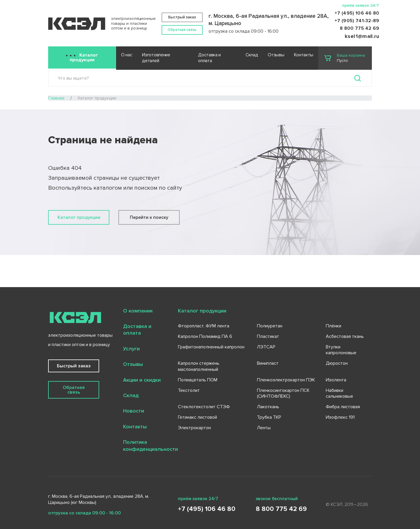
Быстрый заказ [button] (182, 17)
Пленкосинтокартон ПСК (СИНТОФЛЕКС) (283, 393)
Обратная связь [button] (182, 30)
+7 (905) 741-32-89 (357, 21)
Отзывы (276, 55)
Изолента (336, 380)
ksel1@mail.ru (362, 36)
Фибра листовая (343, 407)
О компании (138, 311)
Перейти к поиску (149, 217)
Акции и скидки (142, 380)
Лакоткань (268, 407)
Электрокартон (194, 428)
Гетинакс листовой (197, 417)
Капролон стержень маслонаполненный (199, 366)
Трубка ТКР (269, 417)
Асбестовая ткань (345, 336)
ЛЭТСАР (266, 347)
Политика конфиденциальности (150, 445)
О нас (127, 55)
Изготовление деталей (156, 58)
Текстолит (189, 390)
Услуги (131, 349)
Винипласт (268, 363)
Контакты (304, 55)
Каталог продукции (84, 57)
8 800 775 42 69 (360, 28)
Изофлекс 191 (340, 417)
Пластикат (268, 336)
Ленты (264, 428)
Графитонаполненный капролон (211, 347)
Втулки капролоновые (341, 350)
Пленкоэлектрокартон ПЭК (286, 380)
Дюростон (337, 363)
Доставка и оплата (209, 58)
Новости (134, 411)
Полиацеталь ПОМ (198, 380)
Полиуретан (270, 326)
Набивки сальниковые (339, 393)
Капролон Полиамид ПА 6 (205, 336)
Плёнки (334, 326)
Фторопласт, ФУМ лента (204, 326)
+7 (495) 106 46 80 (357, 13)
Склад (252, 55)
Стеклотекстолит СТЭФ (204, 407)
